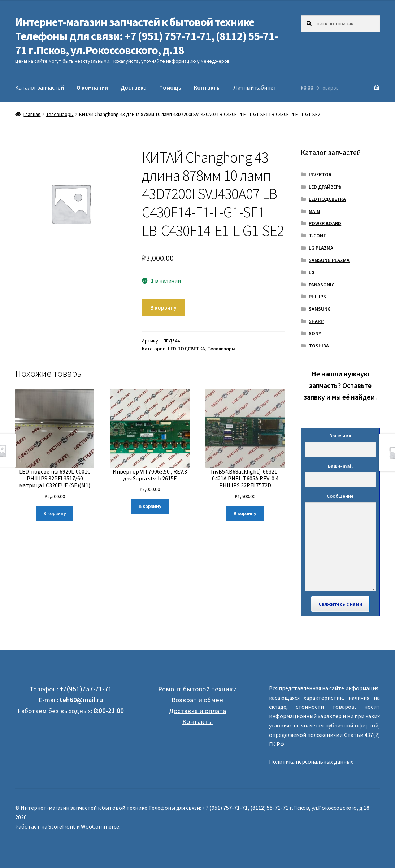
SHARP (316, 321)
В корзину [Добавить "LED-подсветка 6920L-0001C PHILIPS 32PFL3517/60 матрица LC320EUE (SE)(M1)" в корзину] (55, 513)
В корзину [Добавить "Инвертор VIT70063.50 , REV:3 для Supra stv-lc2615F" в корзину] (150, 506)
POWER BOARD (325, 223)
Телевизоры (60, 114)
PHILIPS (317, 297)
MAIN (314, 211)
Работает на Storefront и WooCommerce (67, 826)
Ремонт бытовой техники (197, 689)
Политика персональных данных (311, 761)
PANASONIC (322, 285)
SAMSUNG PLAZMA (329, 260)
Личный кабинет (255, 87)
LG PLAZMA (321, 248)
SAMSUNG (320, 309)
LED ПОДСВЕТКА (186, 349)
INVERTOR (320, 174)
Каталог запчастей (40, 87)
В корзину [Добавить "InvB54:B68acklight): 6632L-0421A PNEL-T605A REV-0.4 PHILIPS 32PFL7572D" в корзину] (245, 513)
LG (312, 272)
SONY (315, 333)
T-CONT (318, 236)
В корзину (163, 307)
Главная (32, 114)
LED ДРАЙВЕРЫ (326, 187)
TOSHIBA (319, 346)
